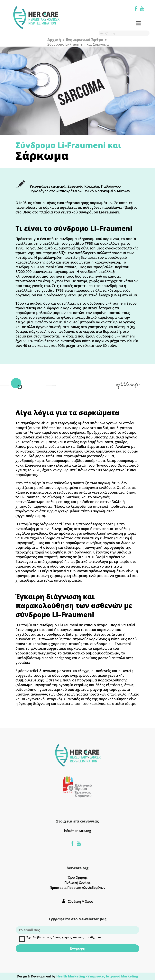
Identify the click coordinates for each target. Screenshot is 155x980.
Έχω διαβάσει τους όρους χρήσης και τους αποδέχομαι (60, 939)
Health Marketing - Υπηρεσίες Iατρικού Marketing (97, 976)
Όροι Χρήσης (78, 877)
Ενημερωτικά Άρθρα (85, 40)
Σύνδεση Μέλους (81, 902)
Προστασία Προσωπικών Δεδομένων (77, 888)
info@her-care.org (77, 831)
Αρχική (54, 40)
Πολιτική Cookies (77, 883)
